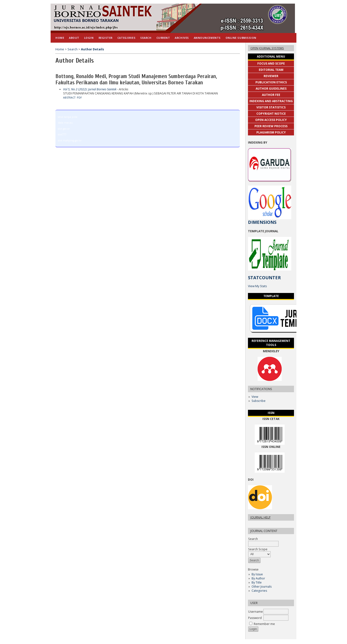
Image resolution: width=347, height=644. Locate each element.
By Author (258, 578)
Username (256, 612)
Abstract (69, 98)
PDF (79, 98)
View (255, 397)
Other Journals (262, 587)
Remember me (264, 624)
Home (60, 38)
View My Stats (257, 286)
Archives (182, 38)
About (74, 38)
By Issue (257, 574)
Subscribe (259, 401)
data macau (65, 123)
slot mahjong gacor (70, 140)
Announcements (207, 38)
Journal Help (260, 517)
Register (106, 38)
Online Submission (241, 38)
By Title (257, 582)
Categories (259, 591)
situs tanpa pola (68, 117)
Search (146, 38)
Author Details (93, 49)
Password (255, 618)
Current (163, 38)
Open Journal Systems (267, 48)
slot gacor (64, 129)
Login (89, 38)
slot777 (62, 134)
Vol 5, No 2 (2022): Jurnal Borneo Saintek (90, 89)
